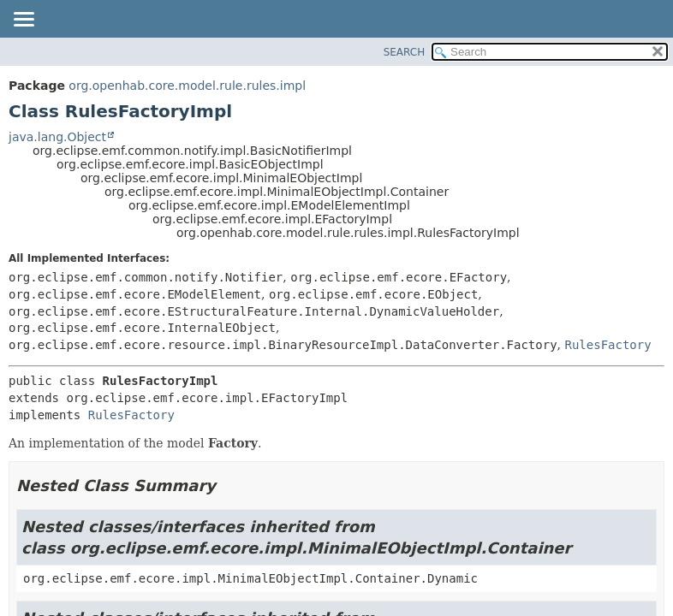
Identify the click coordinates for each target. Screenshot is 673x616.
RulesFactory (608, 345)
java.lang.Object (57, 137)
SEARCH (405, 52)
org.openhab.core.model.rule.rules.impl (187, 86)
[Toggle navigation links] (23, 21)
